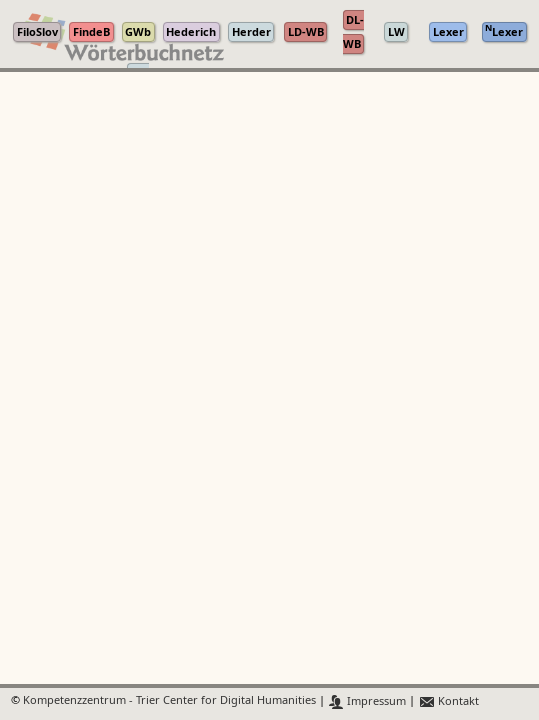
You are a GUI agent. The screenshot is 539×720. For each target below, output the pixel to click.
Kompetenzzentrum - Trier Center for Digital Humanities (169, 701)
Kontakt (448, 701)
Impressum (367, 701)
